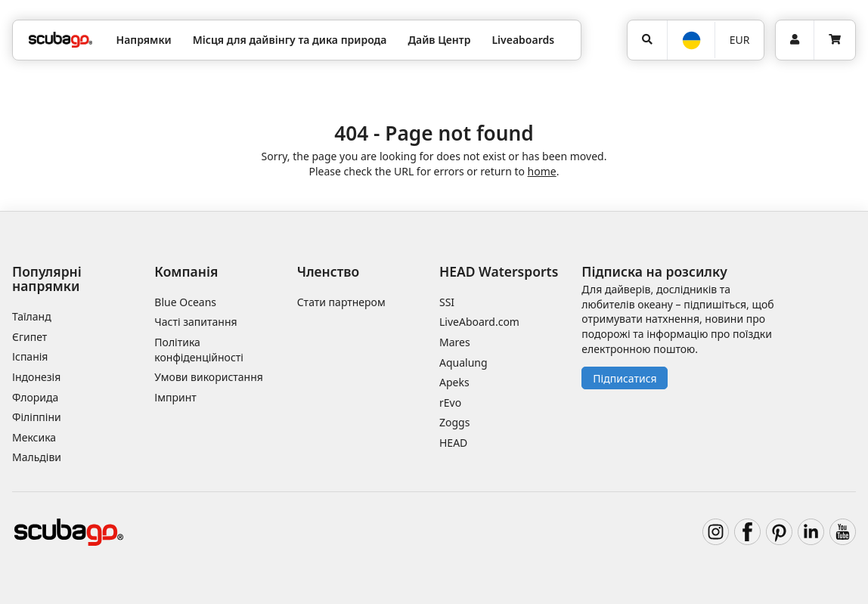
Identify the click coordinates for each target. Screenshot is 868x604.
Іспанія (30, 356)
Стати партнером (341, 302)
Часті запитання (195, 322)
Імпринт (175, 397)
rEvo (450, 403)
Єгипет (29, 337)
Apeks (454, 382)
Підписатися (625, 378)
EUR (740, 40)
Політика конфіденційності (199, 350)
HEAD (453, 443)
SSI (447, 302)
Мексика (34, 437)
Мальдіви (37, 457)
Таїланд (32, 316)
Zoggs (454, 422)
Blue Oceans (185, 302)
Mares (455, 342)
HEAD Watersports (499, 271)
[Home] (60, 40)
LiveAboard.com (479, 322)
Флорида (35, 397)
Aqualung (463, 362)
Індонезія (36, 377)
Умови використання (209, 377)
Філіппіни (37, 417)
